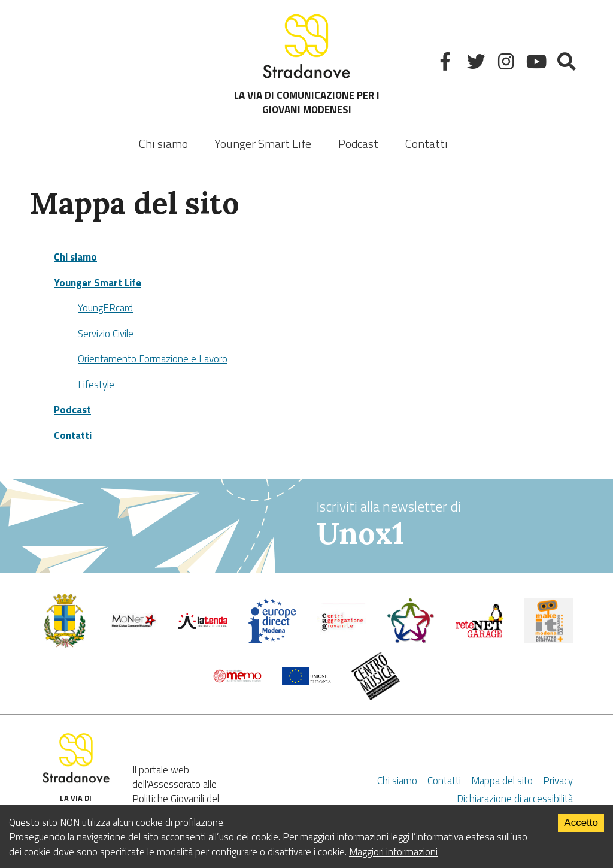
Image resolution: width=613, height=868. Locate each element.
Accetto (581, 823)
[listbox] (263, 135)
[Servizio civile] (411, 640)
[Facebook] (447, 64)
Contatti (427, 143)
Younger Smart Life (98, 283)
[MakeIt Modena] (549, 640)
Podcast (358, 143)
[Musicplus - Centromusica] (376, 697)
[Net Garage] (480, 635)
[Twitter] (477, 64)
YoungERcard (105, 308)
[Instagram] (507, 64)
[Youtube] (538, 64)
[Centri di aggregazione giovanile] (341, 635)
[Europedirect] (272, 640)
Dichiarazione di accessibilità (515, 799)
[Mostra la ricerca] (568, 64)
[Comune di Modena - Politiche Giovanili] (65, 645)
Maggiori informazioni (393, 852)
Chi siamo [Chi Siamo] (397, 781)
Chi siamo (163, 143)
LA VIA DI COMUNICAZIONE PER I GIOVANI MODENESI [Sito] (307, 64)
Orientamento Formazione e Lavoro (153, 359)
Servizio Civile (106, 334)
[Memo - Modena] (238, 679)
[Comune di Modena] (134, 627)
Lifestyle (96, 385)
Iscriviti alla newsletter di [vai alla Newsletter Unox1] (450, 524)
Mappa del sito (502, 781)
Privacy (558, 781)
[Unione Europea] (306, 682)
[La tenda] (203, 625)
